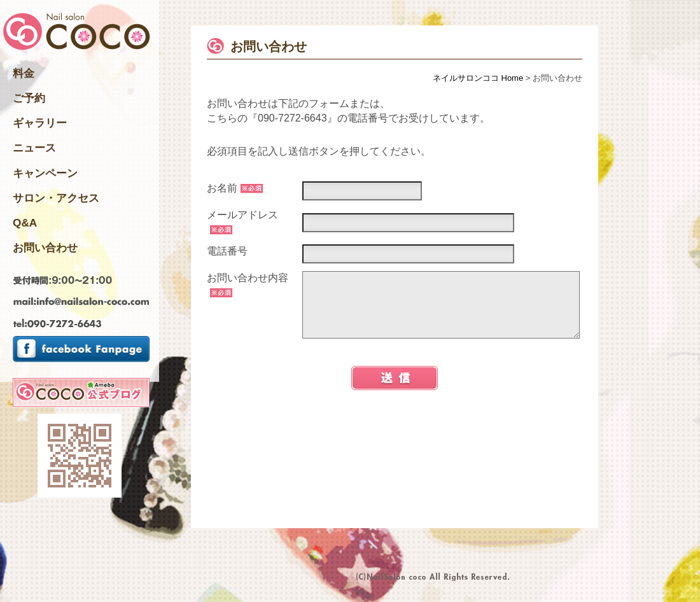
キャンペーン (45, 173)
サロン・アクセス (56, 198)
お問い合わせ (45, 248)
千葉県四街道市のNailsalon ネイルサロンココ (77, 33)
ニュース (34, 148)
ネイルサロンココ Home (478, 78)
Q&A (25, 223)
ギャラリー (40, 123)
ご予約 (29, 98)
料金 (24, 73)
